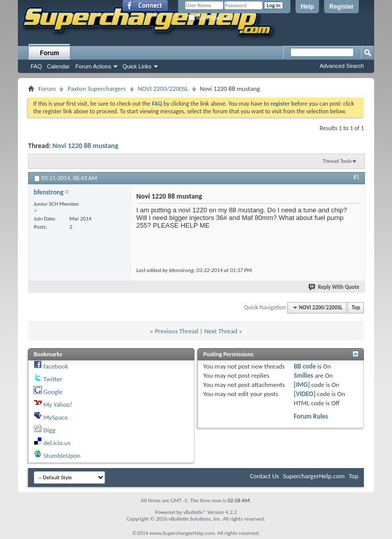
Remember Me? (211, 18)
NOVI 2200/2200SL (163, 89)
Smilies (303, 375)
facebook (56, 366)
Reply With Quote (334, 287)
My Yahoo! (58, 405)
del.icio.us (57, 443)
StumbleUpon (62, 456)
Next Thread (221, 331)
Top (356, 308)
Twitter (53, 379)
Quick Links (137, 66)
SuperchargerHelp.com (314, 476)
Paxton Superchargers (96, 89)
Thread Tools (337, 161)
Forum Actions (93, 66)
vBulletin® (195, 512)
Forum (49, 53)
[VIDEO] (304, 394)
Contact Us (264, 476)
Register (341, 7)
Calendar (58, 66)
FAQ (36, 66)
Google (53, 392)
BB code (304, 366)
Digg (49, 430)
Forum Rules (311, 416)
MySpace (56, 417)
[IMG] (302, 385)
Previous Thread (176, 331)
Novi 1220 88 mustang (85, 146)
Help (307, 7)
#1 (356, 177)
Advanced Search (342, 66)
